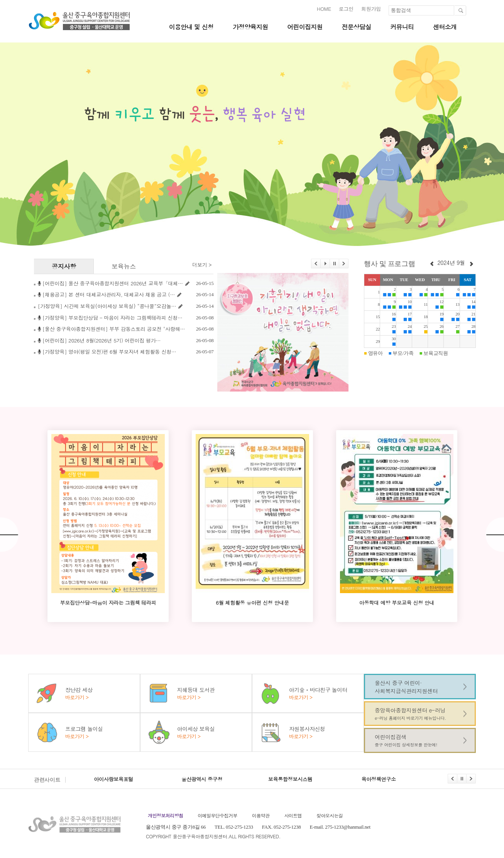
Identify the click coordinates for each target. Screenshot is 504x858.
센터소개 (445, 27)
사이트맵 (293, 815)
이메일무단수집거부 (217, 815)
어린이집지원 (305, 27)
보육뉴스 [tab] (124, 266)
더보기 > (202, 265)
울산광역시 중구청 (202, 779)
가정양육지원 (250, 27)
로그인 (346, 9)
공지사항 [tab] (64, 266)
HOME (324, 9)
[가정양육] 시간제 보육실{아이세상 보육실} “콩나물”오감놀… (107, 306)
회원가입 (371, 9)
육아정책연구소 (379, 779)
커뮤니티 (402, 27)
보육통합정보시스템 (290, 779)
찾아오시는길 (330, 815)
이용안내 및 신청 (191, 27)
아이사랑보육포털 (113, 779)
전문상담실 (356, 27)
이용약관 (261, 815)
